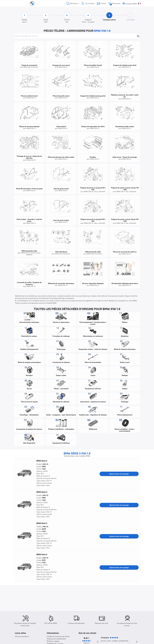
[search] (138, 36)
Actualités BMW (130, 3)
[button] (24, 473)
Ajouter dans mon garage (119, 474)
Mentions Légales (53, 641)
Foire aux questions (22, 636)
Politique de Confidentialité (56, 639)
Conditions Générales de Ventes (58, 636)
